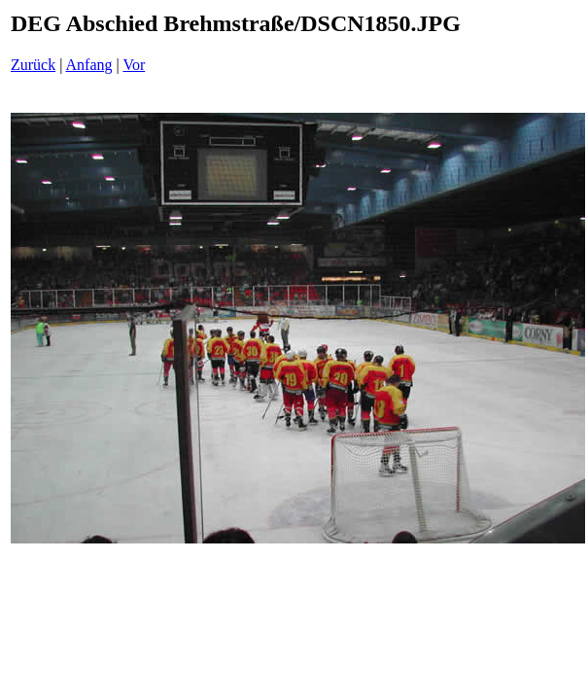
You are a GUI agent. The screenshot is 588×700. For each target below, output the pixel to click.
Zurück (33, 65)
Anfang (89, 65)
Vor (134, 65)
